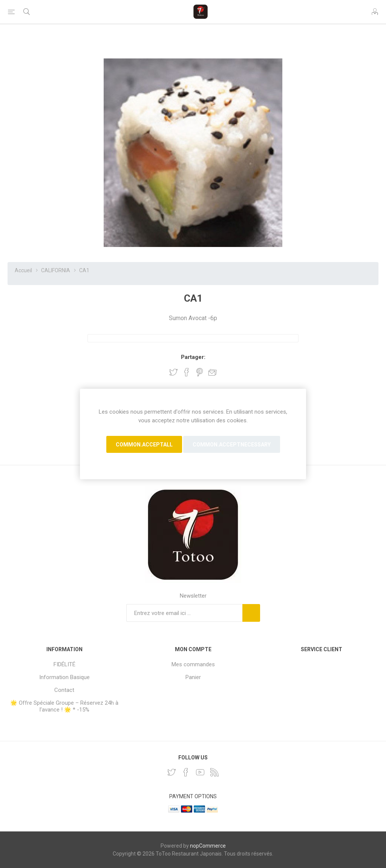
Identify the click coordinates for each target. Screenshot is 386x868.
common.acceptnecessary (232, 445)
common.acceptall (144, 445)
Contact (64, 690)
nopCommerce (208, 846)
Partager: (193, 357)
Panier (193, 677)
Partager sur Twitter (173, 372)
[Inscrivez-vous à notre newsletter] (184, 613)
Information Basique (64, 677)
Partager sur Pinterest (200, 372)
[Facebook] (186, 772)
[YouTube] (200, 772)
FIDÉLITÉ (64, 664)
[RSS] (214, 772)
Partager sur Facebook (187, 372)
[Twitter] (172, 772)
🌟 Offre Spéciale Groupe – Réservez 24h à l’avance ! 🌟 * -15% (64, 706)
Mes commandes (193, 664)
